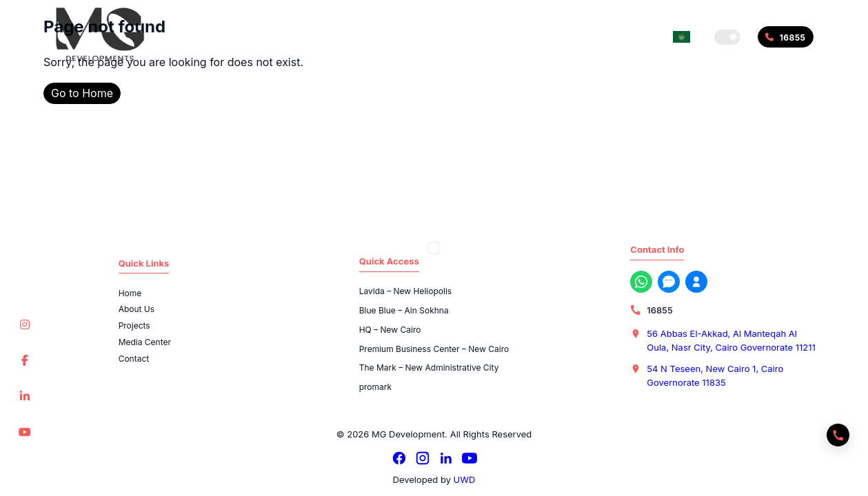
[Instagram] (423, 458)
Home (130, 293)
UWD (465, 479)
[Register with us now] (696, 282)
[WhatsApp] (641, 282)
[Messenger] (669, 282)
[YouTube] (470, 458)
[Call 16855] (785, 37)
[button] (727, 37)
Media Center (145, 342)
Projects (134, 325)
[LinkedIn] (446, 458)
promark (375, 387)
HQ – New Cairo (390, 330)
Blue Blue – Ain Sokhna (404, 310)
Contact (134, 359)
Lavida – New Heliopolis (405, 291)
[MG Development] (100, 34)
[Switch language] (682, 37)
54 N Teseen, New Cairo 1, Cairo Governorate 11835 (715, 375)
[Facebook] (399, 458)
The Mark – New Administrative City (429, 368)
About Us (137, 309)
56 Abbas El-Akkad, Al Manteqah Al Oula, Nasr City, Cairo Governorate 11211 (731, 340)
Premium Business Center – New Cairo (434, 349)
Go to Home (82, 93)
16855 (659, 310)
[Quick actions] (838, 435)
